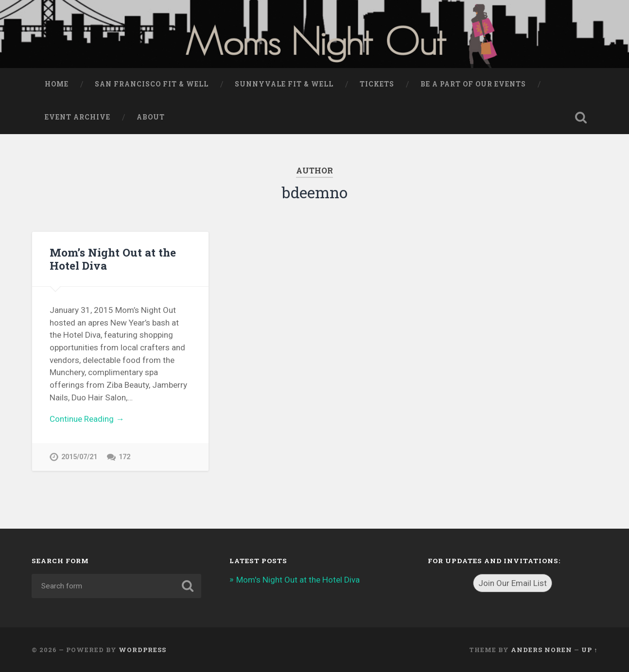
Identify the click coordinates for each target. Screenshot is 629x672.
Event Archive (78, 117)
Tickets (377, 84)
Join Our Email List (513, 583)
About (151, 117)
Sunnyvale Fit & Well (284, 84)
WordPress (142, 650)
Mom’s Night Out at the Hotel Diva (113, 259)
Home (57, 84)
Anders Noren (542, 650)
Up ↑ (589, 650)
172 (124, 457)
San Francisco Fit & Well (152, 84)
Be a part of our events (473, 84)
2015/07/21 (79, 457)
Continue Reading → (87, 419)
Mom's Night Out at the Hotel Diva (298, 580)
